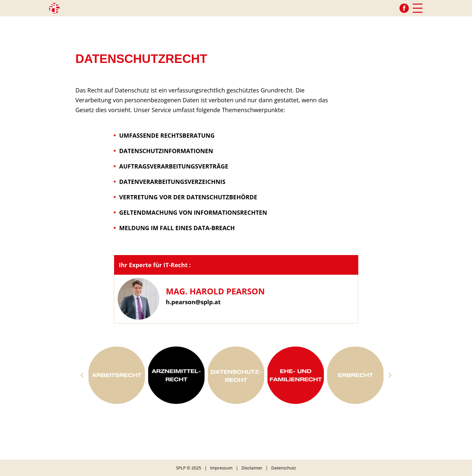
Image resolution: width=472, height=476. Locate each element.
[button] (82, 375)
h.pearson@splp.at (193, 302)
